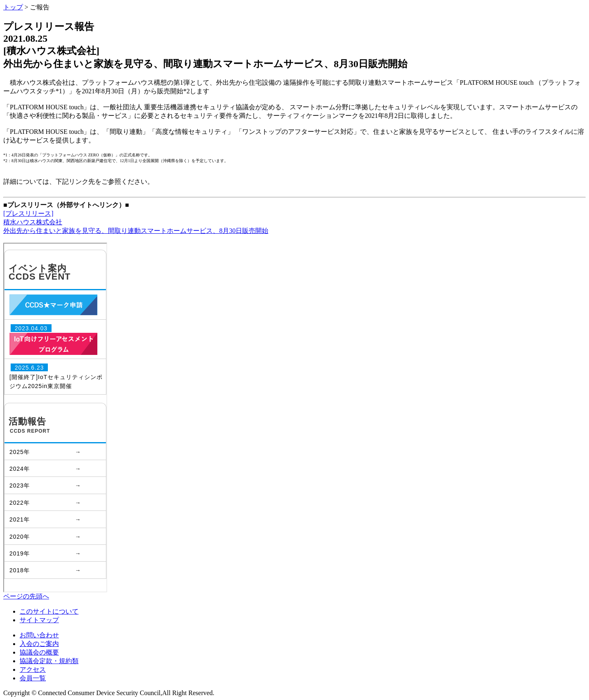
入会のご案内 (39, 644)
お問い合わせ (39, 635)
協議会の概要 (39, 652)
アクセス (33, 670)
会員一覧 (33, 678)
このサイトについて (49, 611)
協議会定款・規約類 (49, 661)
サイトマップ (39, 620)
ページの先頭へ (26, 596)
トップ (13, 7)
